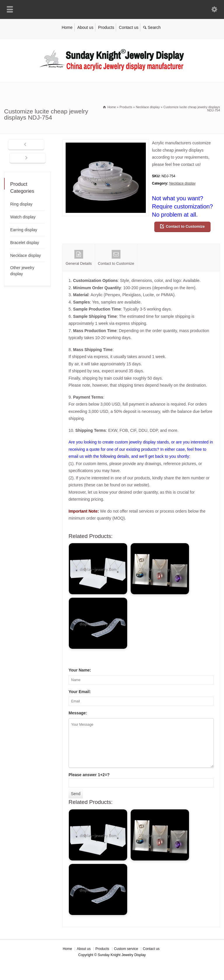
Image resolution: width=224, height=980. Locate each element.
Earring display (24, 230)
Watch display (23, 217)
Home (67, 27)
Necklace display (182, 183)
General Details (79, 258)
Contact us (129, 27)
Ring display (21, 204)
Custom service (126, 949)
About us (85, 27)
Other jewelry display (22, 271)
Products (106, 27)
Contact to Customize (185, 226)
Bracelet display (25, 243)
